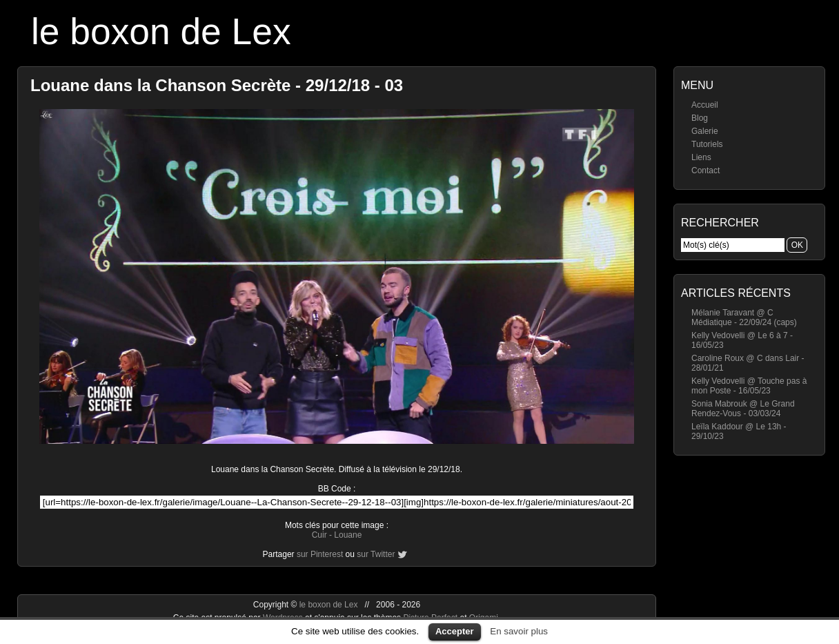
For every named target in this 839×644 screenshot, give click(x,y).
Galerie (705, 131)
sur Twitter (376, 554)
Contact (705, 170)
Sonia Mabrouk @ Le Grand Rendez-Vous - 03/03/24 (743, 409)
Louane (348, 535)
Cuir (319, 535)
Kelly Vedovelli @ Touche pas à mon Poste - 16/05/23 (749, 386)
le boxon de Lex (161, 31)
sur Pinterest (320, 554)
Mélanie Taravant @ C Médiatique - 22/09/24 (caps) (744, 318)
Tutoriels (707, 144)
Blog (700, 118)
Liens (701, 157)
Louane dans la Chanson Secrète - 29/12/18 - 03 (217, 85)
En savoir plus (519, 631)
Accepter (455, 631)
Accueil (705, 105)
